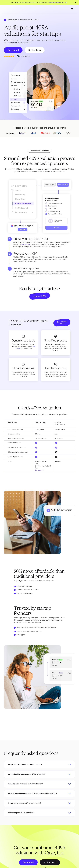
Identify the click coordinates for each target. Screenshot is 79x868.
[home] (9, 9)
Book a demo (35, 50)
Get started (13, 50)
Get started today (62, 323)
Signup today (39, 296)
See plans (38, 470)
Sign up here (26, 245)
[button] (72, 9)
